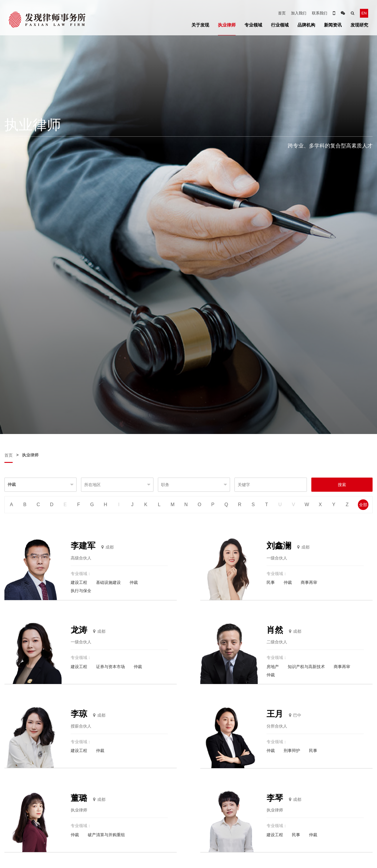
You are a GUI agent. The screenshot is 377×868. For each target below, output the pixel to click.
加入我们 (299, 13)
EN (364, 13)
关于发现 (200, 25)
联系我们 (320, 13)
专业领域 (253, 25)
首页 (282, 13)
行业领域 (280, 25)
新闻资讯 (333, 25)
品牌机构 (306, 25)
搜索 (342, 485)
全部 (363, 505)
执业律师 (227, 25)
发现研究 (359, 25)
